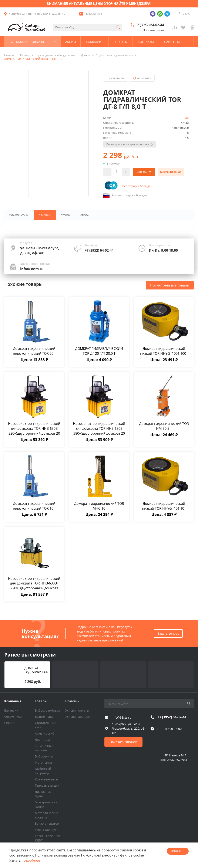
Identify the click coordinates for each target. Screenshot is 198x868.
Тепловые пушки (47, 785)
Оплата (84, 215)
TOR (186, 118)
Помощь (72, 701)
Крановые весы (46, 779)
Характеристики (19, 215)
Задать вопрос (168, 633)
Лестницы (42, 740)
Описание (45, 215)
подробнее (31, 860)
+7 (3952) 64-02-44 (150, 25)
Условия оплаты (77, 710)
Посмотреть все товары (170, 285)
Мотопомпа (43, 762)
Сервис (10, 723)
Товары (41, 701)
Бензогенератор (47, 823)
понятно (178, 851)
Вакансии (11, 710)
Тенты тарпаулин (48, 830)
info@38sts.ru (94, 14)
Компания (13, 701)
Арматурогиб (44, 733)
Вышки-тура (44, 717)
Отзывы (66, 215)
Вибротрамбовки (47, 710)
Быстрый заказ (171, 172)
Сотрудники (13, 717)
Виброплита (44, 756)
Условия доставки (78, 717)
